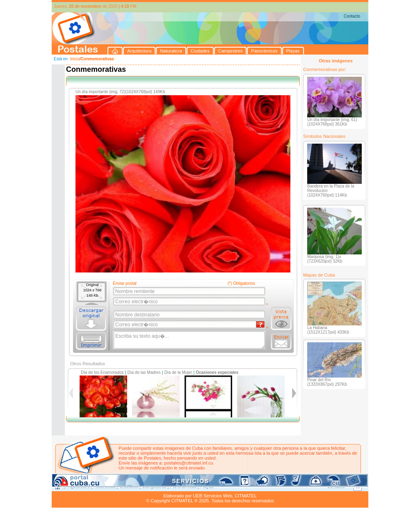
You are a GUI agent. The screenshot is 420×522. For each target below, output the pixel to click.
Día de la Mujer (178, 372)
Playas (207, 486)
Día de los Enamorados (102, 372)
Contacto (352, 16)
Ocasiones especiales (217, 372)
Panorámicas (183, 486)
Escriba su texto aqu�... (190, 340)
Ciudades (129, 486)
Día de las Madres (144, 372)
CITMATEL (246, 496)
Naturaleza (105, 486)
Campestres (154, 486)
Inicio (74, 59)
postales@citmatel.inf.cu (188, 463)
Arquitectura (78, 486)
